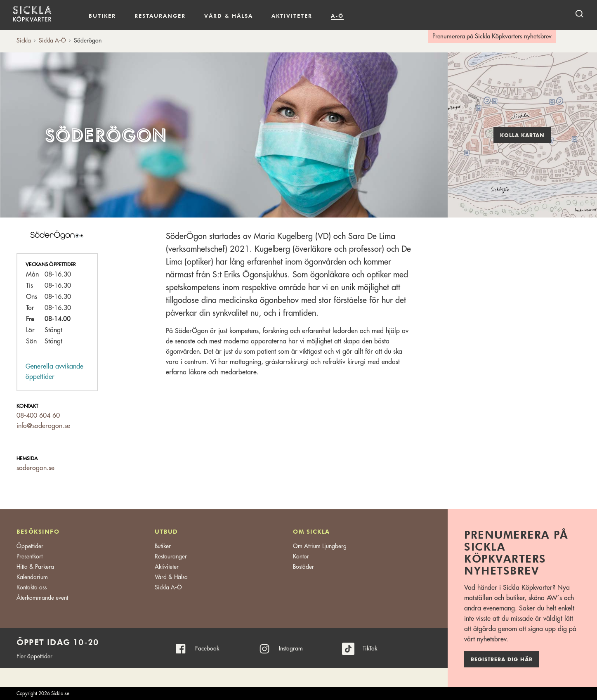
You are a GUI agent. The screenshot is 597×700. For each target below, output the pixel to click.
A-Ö (337, 16)
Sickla (24, 40)
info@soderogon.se (43, 426)
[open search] (579, 13)
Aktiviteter (292, 16)
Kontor (301, 556)
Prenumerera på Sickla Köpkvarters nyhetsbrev (492, 37)
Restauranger (160, 16)
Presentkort (29, 556)
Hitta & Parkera (35, 567)
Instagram (291, 648)
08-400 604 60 (38, 416)
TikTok (370, 648)
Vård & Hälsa (171, 577)
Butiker (102, 16)
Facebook (207, 648)
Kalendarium (367, 16)
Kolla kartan (522, 135)
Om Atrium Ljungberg (320, 546)
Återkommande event (42, 598)
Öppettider (30, 546)
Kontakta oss (32, 587)
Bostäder (303, 567)
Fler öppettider (34, 656)
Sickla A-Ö (168, 587)
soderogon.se (35, 468)
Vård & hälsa (229, 16)
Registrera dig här (502, 660)
